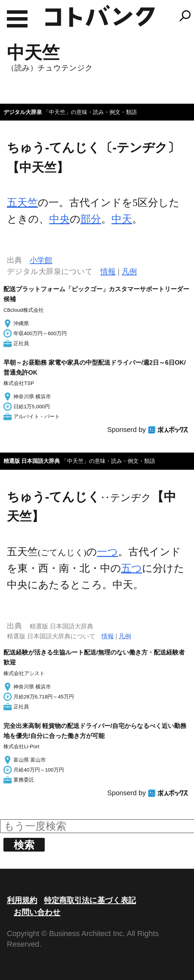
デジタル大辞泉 (23, 112)
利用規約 (22, 900)
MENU (17, 19)
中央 (60, 219)
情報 (108, 271)
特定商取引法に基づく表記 (90, 900)
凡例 (129, 271)
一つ (107, 552)
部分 (91, 219)
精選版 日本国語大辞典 (32, 461)
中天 (122, 219)
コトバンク (100, 16)
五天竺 (22, 202)
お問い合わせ (37, 912)
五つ (132, 568)
